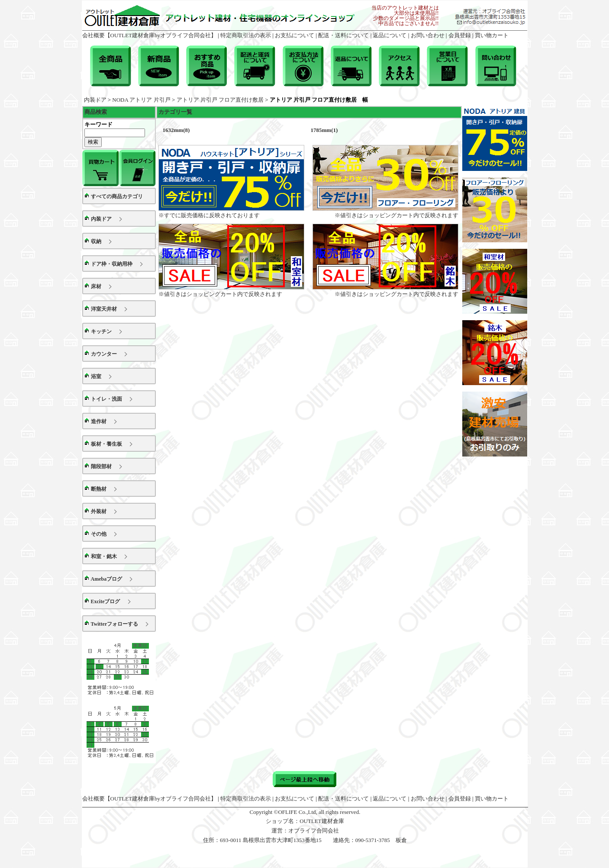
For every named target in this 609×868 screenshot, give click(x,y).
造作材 (99, 421)
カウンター (104, 354)
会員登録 (460, 35)
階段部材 (101, 466)
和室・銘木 (104, 556)
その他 (99, 534)
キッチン (101, 331)
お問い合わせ (428, 35)
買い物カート (492, 35)
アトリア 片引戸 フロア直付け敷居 (220, 100)
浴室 (96, 376)
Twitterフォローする (115, 624)
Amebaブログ (107, 579)
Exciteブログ (106, 601)
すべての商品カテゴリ (117, 196)
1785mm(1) (324, 130)
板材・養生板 (106, 444)
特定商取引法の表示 (246, 35)
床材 (96, 286)
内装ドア (95, 100)
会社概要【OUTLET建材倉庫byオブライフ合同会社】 (150, 35)
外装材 (99, 511)
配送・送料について (343, 35)
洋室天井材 (104, 309)
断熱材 (99, 489)
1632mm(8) (176, 130)
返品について (390, 35)
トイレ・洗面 (106, 399)
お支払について (295, 35)
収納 (96, 241)
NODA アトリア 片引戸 (141, 100)
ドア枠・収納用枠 (112, 264)
